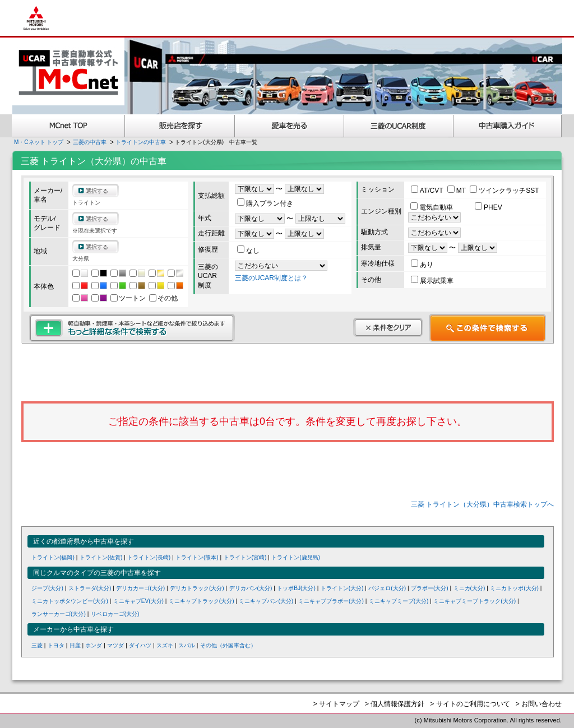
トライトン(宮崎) (245, 557)
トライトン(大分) (342, 588)
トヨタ (56, 645)
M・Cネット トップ (39, 142)
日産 (75, 645)
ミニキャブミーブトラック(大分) (475, 601)
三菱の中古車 (90, 142)
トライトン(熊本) (197, 557)
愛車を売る (290, 126)
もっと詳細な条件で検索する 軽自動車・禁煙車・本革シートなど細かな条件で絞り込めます (132, 328)
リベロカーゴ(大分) (115, 614)
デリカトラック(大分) (197, 588)
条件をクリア (388, 327)
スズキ (165, 645)
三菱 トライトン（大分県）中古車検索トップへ (482, 504)
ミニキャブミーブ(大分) (399, 601)
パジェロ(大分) (387, 588)
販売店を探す (180, 126)
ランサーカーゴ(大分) (59, 614)
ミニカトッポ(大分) (514, 588)
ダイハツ (140, 645)
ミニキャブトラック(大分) (202, 601)
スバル (187, 645)
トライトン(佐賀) (101, 557)
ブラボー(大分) (430, 588)
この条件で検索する (487, 328)
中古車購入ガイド (508, 126)
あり (422, 265)
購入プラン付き (265, 203)
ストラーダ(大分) (90, 588)
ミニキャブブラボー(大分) (331, 601)
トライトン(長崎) (149, 557)
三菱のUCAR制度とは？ (271, 278)
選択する (97, 191)
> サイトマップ (336, 704)
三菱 (37, 645)
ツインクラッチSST (504, 191)
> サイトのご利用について (470, 704)
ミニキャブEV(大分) (138, 601)
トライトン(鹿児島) (296, 557)
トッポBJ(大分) (296, 588)
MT (457, 191)
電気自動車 (432, 207)
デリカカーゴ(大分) (140, 588)
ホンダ (94, 645)
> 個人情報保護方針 (395, 704)
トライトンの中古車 (141, 142)
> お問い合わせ (539, 704)
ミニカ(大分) (469, 588)
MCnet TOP (68, 126)
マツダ (115, 645)
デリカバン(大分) (251, 588)
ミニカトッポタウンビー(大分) (70, 601)
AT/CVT (428, 191)
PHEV (489, 207)
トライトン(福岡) (53, 557)
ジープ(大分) (47, 588)
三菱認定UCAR (399, 126)
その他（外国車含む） (228, 645)
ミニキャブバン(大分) (266, 601)
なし (248, 251)
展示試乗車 (432, 281)
